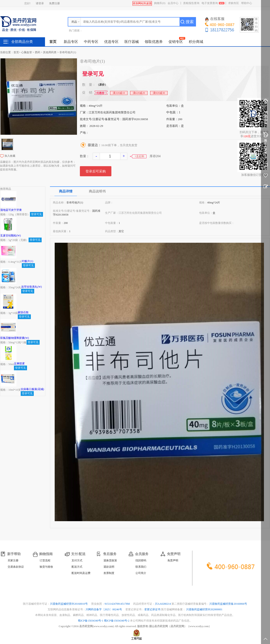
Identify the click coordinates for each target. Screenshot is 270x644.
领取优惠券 (154, 42)
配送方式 (77, 567)
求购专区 (234, 3)
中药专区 (91, 42)
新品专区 (71, 42)
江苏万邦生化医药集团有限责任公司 (112, 112)
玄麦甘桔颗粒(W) (10, 236)
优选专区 (111, 42)
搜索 (190, 22)
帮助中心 (247, 3)
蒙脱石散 (23, 312)
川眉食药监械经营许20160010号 (69, 604)
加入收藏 (10, 156)
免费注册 (54, 3)
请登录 (40, 3)
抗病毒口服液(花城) (32, 389)
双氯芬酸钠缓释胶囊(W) (15, 338)
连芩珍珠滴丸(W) (31, 287)
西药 (38, 52)
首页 (53, 42)
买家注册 (13, 560)
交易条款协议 (16, 567)
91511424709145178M (118, 604)
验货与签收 (46, 567)
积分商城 (196, 42)
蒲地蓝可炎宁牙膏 (11, 210)
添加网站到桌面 (142, 3)
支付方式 (77, 560)
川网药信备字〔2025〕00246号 (104, 609)
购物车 (160, 3)
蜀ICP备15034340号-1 (91, 621)
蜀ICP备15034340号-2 (117, 621)
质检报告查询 (191, 3)
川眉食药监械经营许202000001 (204, 609)
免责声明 (173, 560)
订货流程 (45, 560)
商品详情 (66, 191)
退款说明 (109, 567)
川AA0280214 (163, 604)
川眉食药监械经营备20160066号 (228, 604)
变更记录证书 (152, 609)
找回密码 (141, 560)
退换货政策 (110, 560)
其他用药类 (50, 52)
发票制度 (109, 573)
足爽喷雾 (19, 364)
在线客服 (215, 19)
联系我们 (141, 567)
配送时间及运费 (81, 573)
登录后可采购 (96, 171)
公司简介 (141, 573)
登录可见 (93, 74)
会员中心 (173, 3)
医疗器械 (132, 42)
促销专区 (176, 42)
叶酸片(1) (27, 261)
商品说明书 (97, 191)
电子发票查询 (210, 3)
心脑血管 (27, 52)
